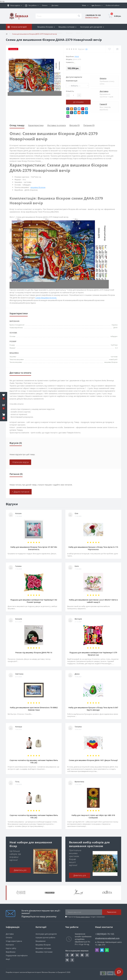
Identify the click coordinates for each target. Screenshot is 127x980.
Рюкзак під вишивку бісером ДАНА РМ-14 (34, 653)
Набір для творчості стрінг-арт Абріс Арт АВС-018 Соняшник (93, 816)
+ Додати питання (21, 492)
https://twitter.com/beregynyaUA (72, 955)
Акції (8, 959)
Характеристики (36, 125)
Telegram (102, 950)
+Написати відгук (20, 462)
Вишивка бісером (43, 945)
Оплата (45, 5)
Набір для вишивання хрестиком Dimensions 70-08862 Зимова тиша (34, 709)
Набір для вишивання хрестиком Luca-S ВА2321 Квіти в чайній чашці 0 (93, 601)
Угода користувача (83, 917)
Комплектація (72, 81)
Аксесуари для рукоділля (46, 934)
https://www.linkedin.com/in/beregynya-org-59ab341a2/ (77, 955)
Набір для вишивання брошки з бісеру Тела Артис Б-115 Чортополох (93, 548)
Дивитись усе (20, 870)
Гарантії (103, 104)
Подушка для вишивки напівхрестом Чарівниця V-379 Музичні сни (93, 654)
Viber (97, 950)
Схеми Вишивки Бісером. (46, 298)
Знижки (59, 33)
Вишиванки (41, 941)
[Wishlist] (109, 49)
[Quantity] (73, 95)
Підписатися (112, 912)
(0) (86, 49)
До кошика (78, 102)
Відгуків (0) (75, 125)
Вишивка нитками (43, 948)
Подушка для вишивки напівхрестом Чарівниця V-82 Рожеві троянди (34, 601)
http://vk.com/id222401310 (67, 960)
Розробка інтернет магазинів (16, 972)
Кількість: (70, 91)
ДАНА (77, 56)
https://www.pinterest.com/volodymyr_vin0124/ (82, 955)
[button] (4, 416)
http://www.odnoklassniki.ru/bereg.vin (72, 960)
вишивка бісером (38, 187)
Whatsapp (107, 950)
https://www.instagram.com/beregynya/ (87, 955)
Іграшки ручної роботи (45, 937)
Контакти (10, 945)
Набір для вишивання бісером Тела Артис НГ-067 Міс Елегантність (34, 548)
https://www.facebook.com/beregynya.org (67, 955)
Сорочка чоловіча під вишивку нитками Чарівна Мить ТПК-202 (34, 761)
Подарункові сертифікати (17, 955)
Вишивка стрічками (44, 952)
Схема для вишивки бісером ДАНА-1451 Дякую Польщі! (93, 760)
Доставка (55, 5)
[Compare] (117, 49)
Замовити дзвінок (92, 17)
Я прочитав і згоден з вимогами (86, 917)
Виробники (11, 952)
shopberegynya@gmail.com (107, 938)
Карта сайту (11, 948)
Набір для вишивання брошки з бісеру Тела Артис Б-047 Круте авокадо (93, 709)
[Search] (79, 16)
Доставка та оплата (56, 125)
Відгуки (69, 33)
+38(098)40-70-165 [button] (105, 934)
